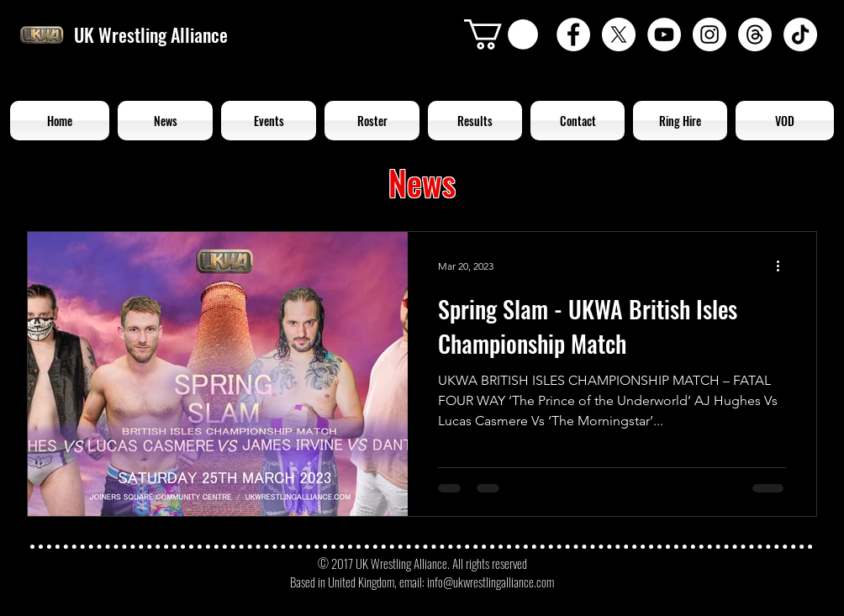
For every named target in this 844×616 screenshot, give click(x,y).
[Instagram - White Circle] (709, 34)
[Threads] (755, 34)
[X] (619, 34)
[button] (501, 34)
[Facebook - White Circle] (573, 34)
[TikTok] (800, 34)
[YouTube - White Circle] (664, 34)
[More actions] (783, 266)
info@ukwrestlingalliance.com (491, 582)
